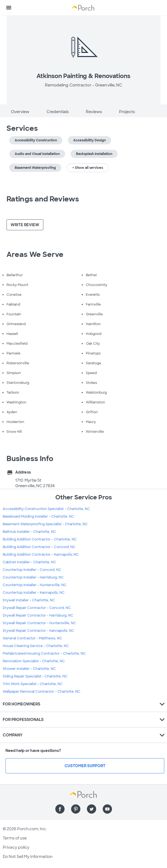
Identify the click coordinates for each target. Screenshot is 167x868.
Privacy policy (16, 847)
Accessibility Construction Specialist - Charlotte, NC (46, 509)
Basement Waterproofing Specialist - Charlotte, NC (45, 524)
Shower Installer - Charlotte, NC (29, 669)
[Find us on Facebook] (60, 809)
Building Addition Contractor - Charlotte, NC (40, 539)
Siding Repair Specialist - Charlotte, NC (35, 676)
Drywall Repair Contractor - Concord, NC (37, 608)
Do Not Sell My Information (28, 857)
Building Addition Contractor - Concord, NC (39, 547)
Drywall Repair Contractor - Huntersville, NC (39, 623)
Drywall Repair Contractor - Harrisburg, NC (38, 615)
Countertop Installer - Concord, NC (32, 570)
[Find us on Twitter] (92, 809)
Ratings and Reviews (43, 199)
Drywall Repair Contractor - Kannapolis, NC (38, 631)
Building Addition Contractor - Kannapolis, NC (41, 555)
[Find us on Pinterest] (76, 809)
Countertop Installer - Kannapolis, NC (34, 593)
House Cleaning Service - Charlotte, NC (36, 646)
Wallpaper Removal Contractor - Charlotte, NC (42, 692)
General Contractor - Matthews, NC (32, 638)
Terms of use (15, 838)
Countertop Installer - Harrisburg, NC (33, 577)
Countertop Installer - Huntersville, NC (35, 585)
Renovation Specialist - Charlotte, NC (34, 661)
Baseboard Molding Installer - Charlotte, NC (38, 517)
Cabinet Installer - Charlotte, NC (29, 562)
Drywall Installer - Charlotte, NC (29, 600)
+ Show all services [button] (88, 168)
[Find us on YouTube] (107, 809)
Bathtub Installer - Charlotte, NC (29, 532)
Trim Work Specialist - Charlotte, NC (33, 684)
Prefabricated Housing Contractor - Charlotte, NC (44, 654)
